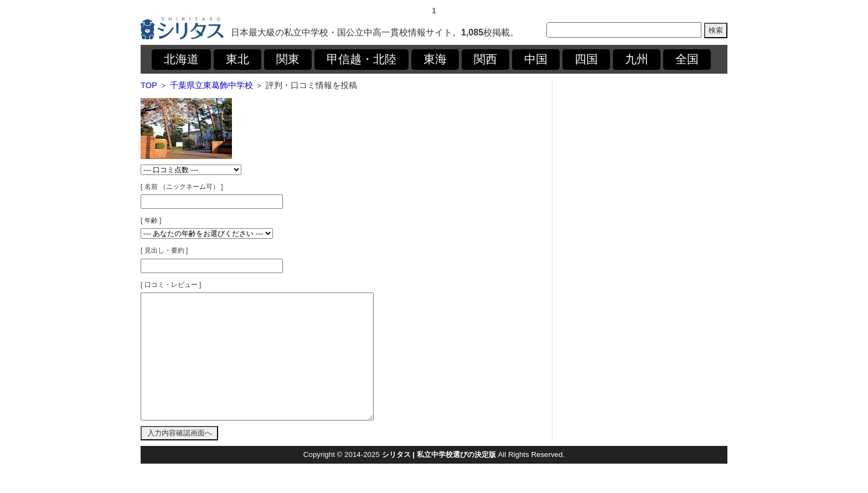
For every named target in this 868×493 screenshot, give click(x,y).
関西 (485, 59)
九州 (637, 59)
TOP (149, 85)
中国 (536, 59)
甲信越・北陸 (361, 59)
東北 (237, 59)
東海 (435, 59)
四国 (586, 59)
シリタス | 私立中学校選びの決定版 (439, 479)
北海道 (181, 59)
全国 (687, 59)
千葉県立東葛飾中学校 (211, 85)
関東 (288, 59)
